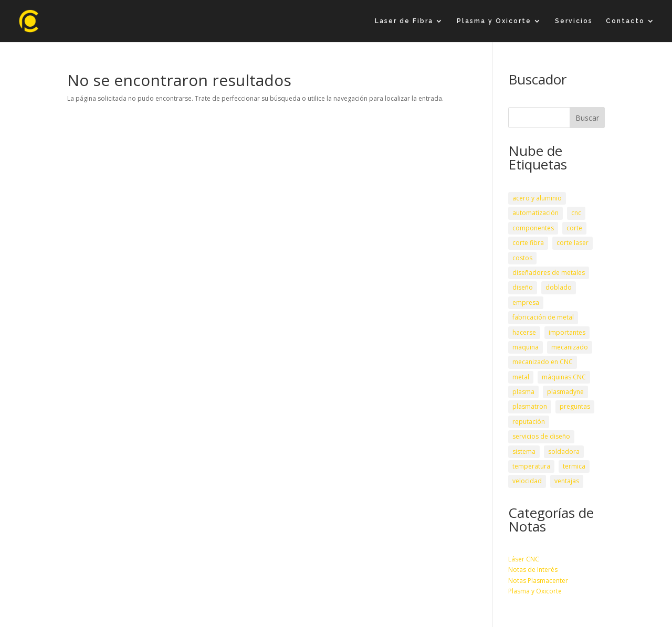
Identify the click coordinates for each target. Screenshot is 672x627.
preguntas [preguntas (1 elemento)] (575, 406)
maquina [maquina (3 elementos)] (526, 347)
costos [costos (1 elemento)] (522, 258)
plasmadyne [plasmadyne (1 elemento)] (565, 392)
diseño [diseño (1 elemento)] (523, 287)
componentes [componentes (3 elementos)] (533, 228)
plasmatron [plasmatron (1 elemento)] (530, 406)
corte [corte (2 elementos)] (574, 228)
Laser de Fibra (404, 21)
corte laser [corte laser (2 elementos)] (573, 243)
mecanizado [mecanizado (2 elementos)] (570, 347)
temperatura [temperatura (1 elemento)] (531, 466)
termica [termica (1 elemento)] (574, 466)
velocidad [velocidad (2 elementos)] (527, 481)
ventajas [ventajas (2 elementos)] (567, 481)
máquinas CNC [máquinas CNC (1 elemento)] (564, 377)
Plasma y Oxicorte (494, 21)
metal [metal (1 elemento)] (521, 377)
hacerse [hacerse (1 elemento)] (524, 332)
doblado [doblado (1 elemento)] (559, 287)
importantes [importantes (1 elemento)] (567, 332)
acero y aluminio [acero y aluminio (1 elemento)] (537, 198)
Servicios (574, 21)
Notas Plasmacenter (538, 581)
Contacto (625, 21)
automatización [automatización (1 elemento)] (535, 213)
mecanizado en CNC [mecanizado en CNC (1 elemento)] (543, 362)
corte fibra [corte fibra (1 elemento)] (528, 243)
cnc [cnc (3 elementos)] (576, 213)
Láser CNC (524, 559)
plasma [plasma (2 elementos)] (523, 392)
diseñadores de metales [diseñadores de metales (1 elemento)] (549, 273)
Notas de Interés (533, 570)
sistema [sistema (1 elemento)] (524, 451)
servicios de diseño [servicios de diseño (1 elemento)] (541, 436)
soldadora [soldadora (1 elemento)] (564, 451)
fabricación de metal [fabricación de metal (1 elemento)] (543, 317)
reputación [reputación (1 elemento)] (529, 422)
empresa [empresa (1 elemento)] (526, 302)
